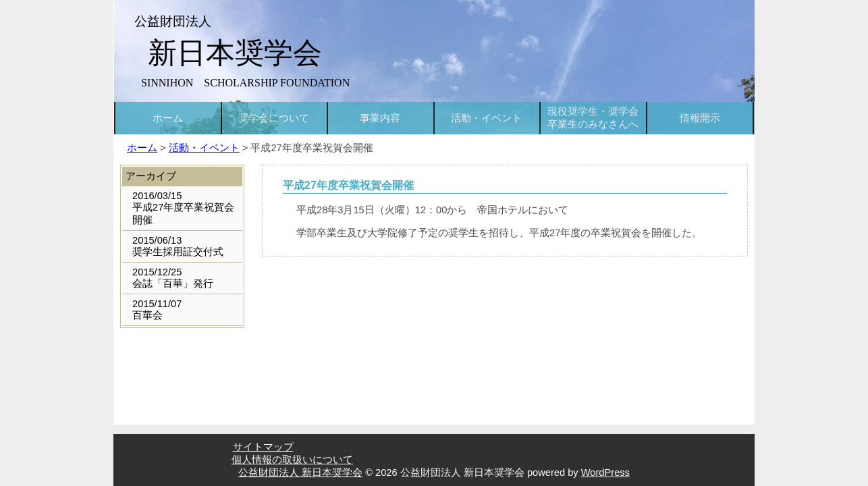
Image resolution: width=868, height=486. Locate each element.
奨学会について (274, 118)
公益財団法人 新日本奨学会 (300, 473)
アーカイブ (151, 176)
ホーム (168, 118)
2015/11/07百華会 (157, 309)
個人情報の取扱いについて (292, 460)
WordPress (605, 473)
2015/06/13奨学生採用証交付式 (178, 246)
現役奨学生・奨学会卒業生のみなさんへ (593, 118)
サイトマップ (263, 447)
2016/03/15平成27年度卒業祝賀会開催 (183, 208)
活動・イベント (486, 118)
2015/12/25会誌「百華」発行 (173, 278)
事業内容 (380, 118)
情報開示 (700, 118)
